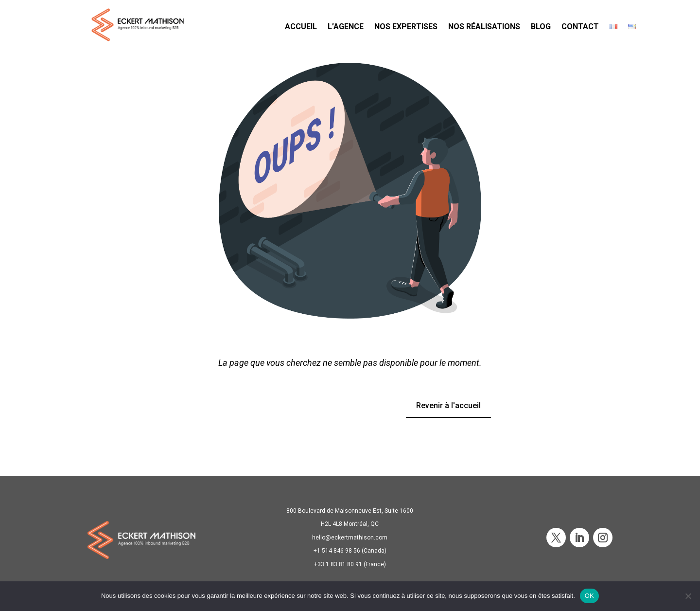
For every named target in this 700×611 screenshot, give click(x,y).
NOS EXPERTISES (406, 27)
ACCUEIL (301, 27)
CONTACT (580, 27)
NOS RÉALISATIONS (484, 27)
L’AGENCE (346, 27)
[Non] (688, 596)
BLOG (541, 27)
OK (589, 596)
